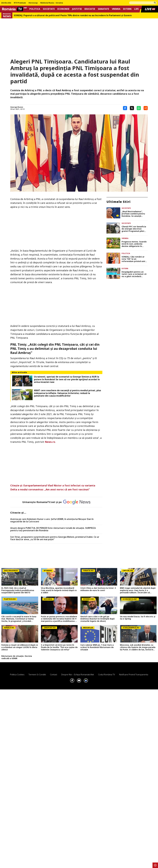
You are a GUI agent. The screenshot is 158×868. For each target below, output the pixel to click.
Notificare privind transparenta (134, 674)
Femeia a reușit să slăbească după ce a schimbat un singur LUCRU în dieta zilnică (20, 647)
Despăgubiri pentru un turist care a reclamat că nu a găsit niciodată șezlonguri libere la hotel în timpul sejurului (134, 274)
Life (136, 9)
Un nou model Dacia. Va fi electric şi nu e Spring (138, 618)
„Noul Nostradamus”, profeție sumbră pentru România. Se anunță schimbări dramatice (133, 214)
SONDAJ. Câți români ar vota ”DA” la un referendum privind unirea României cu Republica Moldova (135, 259)
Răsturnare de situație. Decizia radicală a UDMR (17, 657)
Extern (127, 9)
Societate (49, 9)
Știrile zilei (6, 3)
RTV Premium (20, 3)
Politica (35, 9)
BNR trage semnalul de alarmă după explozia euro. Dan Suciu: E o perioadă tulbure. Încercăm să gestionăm (138, 590)
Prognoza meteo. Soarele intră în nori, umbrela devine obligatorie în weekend (134, 244)
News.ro (50, 442)
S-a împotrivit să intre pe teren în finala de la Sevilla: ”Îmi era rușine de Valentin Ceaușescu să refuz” (59, 647)
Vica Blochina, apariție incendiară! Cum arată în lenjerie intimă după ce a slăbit (59, 590)
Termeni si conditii (37, 674)
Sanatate (103, 9)
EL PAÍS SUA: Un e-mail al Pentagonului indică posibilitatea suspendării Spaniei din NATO (18, 590)
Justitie (77, 9)
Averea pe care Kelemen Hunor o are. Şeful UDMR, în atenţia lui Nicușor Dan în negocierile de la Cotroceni (52, 520)
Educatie (90, 9)
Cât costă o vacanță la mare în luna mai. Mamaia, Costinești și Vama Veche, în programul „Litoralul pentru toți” (19, 619)
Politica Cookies (17, 674)
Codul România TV (107, 674)
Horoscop (33, 3)
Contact (54, 674)
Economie (63, 9)
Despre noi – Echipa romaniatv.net (78, 674)
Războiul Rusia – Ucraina (52, 3)
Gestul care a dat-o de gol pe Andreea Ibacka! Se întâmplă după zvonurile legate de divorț (97, 619)
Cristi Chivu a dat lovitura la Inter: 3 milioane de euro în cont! (98, 589)
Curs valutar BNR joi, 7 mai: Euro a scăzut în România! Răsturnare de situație (97, 647)
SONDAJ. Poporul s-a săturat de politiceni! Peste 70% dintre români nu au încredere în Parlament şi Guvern (73, 15)
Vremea (116, 9)
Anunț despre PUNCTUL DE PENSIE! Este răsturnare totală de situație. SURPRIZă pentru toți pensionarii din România (53, 529)
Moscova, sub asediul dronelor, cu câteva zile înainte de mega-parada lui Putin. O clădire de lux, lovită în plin (138, 647)
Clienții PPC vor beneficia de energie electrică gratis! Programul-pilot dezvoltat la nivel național (135, 229)
